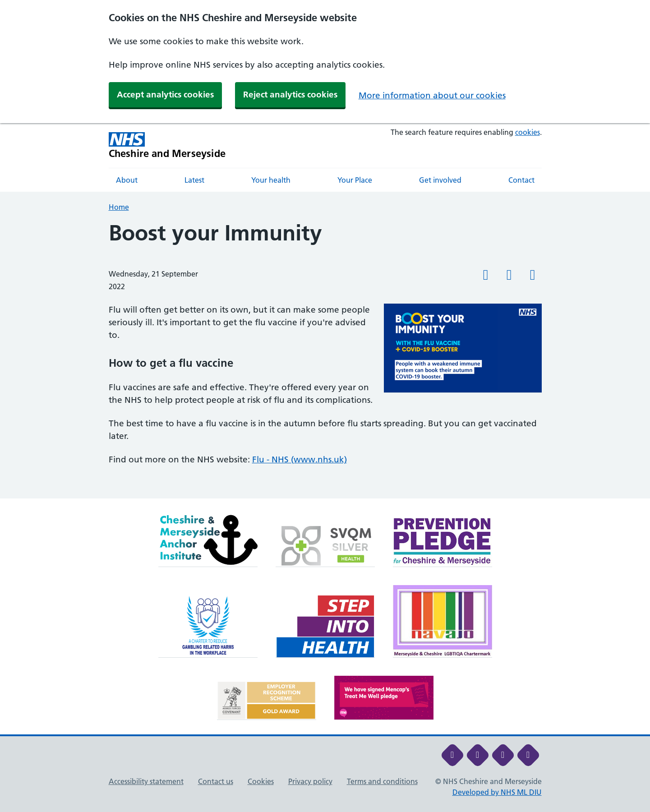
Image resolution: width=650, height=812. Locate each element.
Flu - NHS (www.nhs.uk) (300, 459)
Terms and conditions (382, 781)
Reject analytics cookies (290, 95)
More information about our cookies (432, 95)
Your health (271, 180)
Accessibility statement (146, 781)
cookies (528, 132)
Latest (194, 180)
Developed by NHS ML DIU (497, 792)
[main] (325, 360)
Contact (521, 180)
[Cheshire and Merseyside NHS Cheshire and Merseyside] (167, 145)
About (127, 180)
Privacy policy (310, 781)
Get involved (440, 180)
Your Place (355, 180)
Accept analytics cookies (165, 95)
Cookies (261, 781)
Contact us (216, 781)
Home (119, 207)
